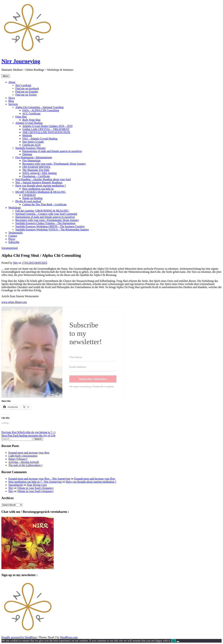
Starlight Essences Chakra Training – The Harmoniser (45, 223)
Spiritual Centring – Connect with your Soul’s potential (46, 214)
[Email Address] (93, 367)
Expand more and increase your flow (29, 453)
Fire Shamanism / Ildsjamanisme (34, 157)
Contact (13, 236)
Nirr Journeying (21, 61)
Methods (27, 135)
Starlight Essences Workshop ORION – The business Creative (50, 226)
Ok (174, 641)
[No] (178, 642)
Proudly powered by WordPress (19, 637)
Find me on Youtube (27, 92)
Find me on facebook (27, 88)
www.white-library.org (14, 302)
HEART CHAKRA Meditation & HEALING (41, 192)
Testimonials (16, 233)
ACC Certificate (31, 113)
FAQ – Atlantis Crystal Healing (40, 139)
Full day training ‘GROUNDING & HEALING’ (42, 211)
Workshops (15, 208)
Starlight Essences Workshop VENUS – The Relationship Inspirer (52, 230)
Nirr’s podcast (23, 85)
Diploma (27, 154)
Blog (11, 101)
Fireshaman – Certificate (36, 176)
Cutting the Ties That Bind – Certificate (44, 204)
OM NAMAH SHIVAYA (36, 167)
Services (13, 104)
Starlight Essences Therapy (30, 148)
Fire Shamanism (31, 161)
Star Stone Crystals (33, 142)
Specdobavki (16, 485)
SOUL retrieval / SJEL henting (39, 173)
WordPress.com (69, 637)
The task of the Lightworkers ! (25, 465)
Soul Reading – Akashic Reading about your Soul (43, 179)
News (11, 98)
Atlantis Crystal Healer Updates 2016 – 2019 (47, 126)
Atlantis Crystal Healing (29, 123)
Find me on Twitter (26, 95)
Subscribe (14, 242)
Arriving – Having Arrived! (24, 462)
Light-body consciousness (23, 456)
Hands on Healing (32, 198)
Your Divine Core (37, 485)
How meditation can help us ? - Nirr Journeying (35, 482)
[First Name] (93, 357)
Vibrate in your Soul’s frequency (35, 488)
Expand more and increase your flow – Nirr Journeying (39, 479)
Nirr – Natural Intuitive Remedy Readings (39, 182)
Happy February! (18, 459)
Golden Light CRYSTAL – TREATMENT (46, 129)
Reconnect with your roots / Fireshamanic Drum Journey (54, 164)
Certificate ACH (31, 145)
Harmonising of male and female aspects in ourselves (52, 151)
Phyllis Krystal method (28, 201)
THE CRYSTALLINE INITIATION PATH (46, 132)
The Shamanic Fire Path (36, 170)
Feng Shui (21, 117)
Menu (6, 76)
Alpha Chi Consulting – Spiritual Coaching (39, 107)
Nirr (15, 263)
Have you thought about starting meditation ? (41, 186)
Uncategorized (9, 248)
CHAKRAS (29, 195)
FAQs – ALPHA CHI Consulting (41, 110)
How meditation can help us (38, 189)
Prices (12, 239)
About (12, 82)
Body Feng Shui (31, 120)
